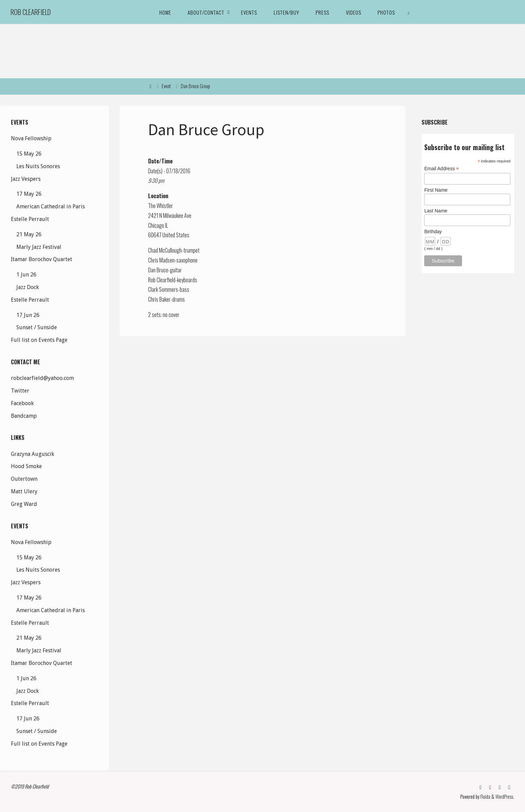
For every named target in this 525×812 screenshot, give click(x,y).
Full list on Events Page (39, 340)
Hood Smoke (26, 466)
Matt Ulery (24, 491)
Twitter (20, 391)
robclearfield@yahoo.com (42, 378)
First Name (436, 190)
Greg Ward (24, 504)
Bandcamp (24, 416)
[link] (409, 12)
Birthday (433, 232)
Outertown (24, 479)
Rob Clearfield (31, 12)
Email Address (442, 169)
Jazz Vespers (26, 179)
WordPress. (505, 797)
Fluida (485, 797)
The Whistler (161, 206)
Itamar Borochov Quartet (42, 259)
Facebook (22, 403)
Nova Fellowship (31, 138)
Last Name (436, 211)
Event (166, 86)
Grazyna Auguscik (33, 454)
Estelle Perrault (30, 219)
